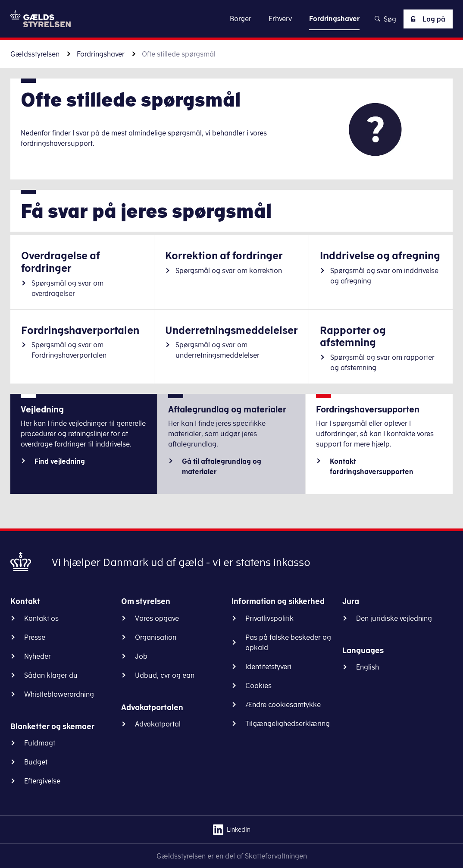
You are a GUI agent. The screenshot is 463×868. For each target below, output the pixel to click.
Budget (36, 762)
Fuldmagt (40, 743)
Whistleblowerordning (59, 694)
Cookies (258, 686)
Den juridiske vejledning (394, 618)
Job (141, 656)
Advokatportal (158, 724)
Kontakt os (41, 618)
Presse (35, 637)
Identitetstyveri (268, 667)
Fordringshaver (101, 54)
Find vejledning (60, 461)
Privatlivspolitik (269, 618)
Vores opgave (157, 618)
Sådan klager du (51, 675)
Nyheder (38, 656)
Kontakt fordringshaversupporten (372, 466)
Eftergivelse (42, 781)
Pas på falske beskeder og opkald (288, 642)
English (368, 667)
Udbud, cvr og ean (165, 675)
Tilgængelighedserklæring (288, 723)
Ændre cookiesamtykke (283, 704)
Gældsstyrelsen (35, 54)
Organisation (156, 637)
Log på (426, 19)
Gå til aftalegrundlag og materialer (222, 466)
